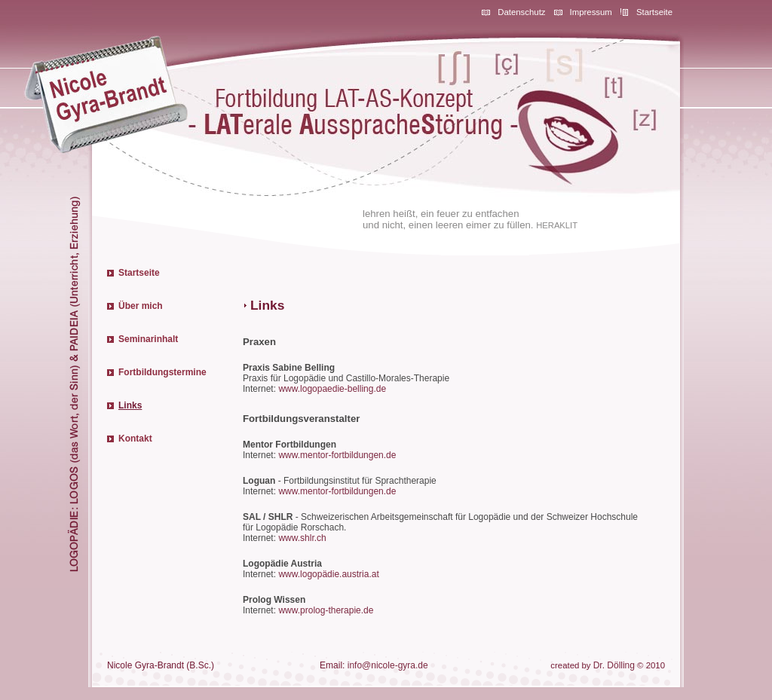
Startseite (654, 12)
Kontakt (135, 439)
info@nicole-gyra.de (388, 665)
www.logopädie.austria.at (328, 574)
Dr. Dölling (614, 665)
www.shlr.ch (302, 538)
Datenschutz (521, 12)
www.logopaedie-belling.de (332, 389)
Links (130, 405)
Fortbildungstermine (162, 372)
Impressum (591, 12)
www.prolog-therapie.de (326, 610)
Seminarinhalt (148, 339)
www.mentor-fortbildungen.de (337, 455)
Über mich (141, 306)
